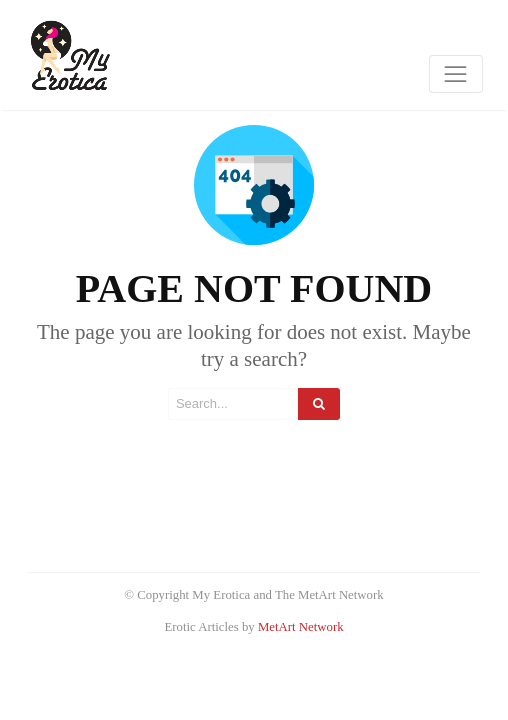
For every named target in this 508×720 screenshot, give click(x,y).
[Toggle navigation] (456, 74)
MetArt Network (301, 627)
